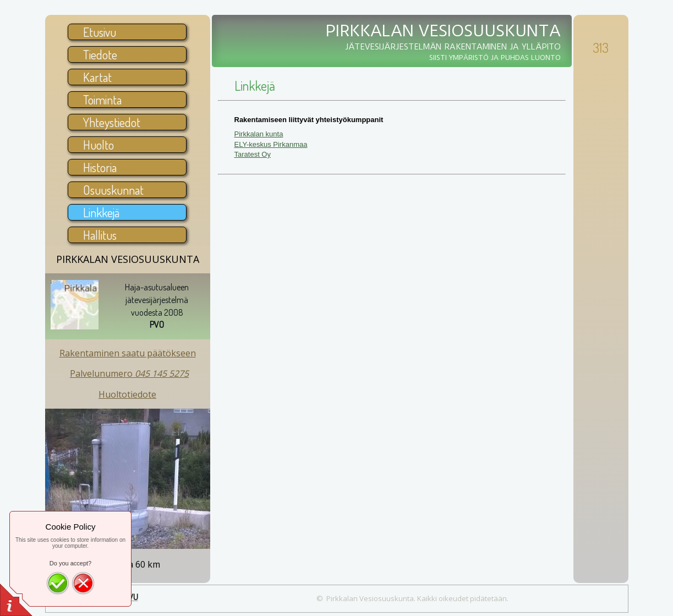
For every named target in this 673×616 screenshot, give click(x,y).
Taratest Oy (253, 154)
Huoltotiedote (127, 394)
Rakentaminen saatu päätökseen (128, 353)
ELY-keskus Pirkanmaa (271, 144)
